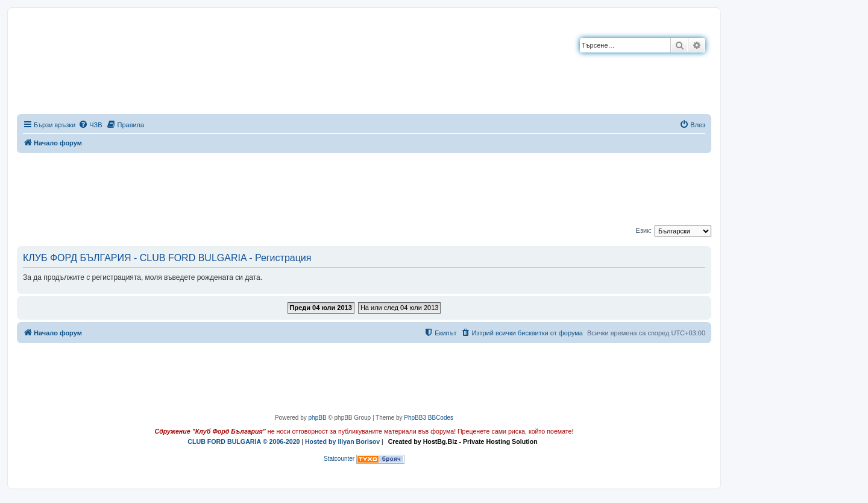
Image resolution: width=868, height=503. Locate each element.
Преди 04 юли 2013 (321, 308)
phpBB (318, 418)
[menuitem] (90, 125)
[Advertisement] (364, 187)
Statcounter (339, 459)
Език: (644, 230)
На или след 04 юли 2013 (400, 308)
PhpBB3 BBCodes (429, 418)
